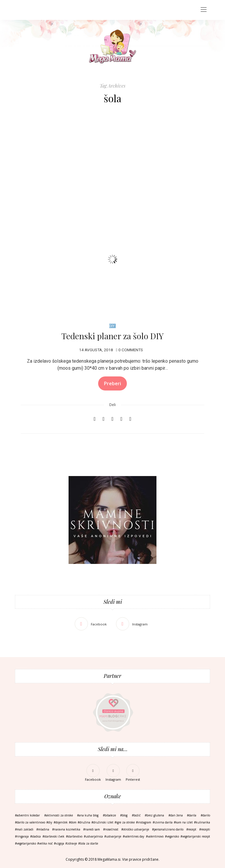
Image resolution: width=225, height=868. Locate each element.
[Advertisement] (112, 157)
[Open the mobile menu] (204, 10)
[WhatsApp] (121, 419)
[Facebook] (95, 419)
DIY (112, 326)
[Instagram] (133, 624)
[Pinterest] (103, 419)
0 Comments (131, 350)
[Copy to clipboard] (130, 419)
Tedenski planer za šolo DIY (112, 336)
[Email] (112, 419)
